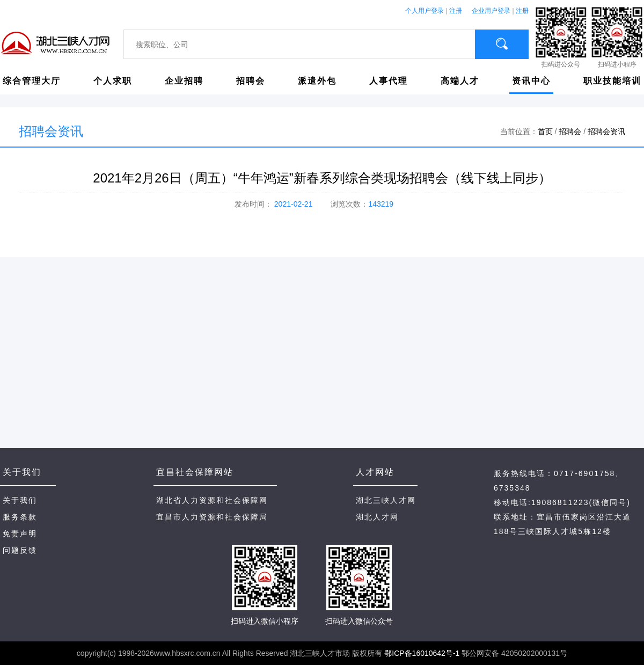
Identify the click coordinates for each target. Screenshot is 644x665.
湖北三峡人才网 (386, 500)
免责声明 (20, 534)
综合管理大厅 (32, 81)
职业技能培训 (612, 81)
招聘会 (251, 81)
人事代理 (389, 81)
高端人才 (460, 81)
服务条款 (20, 517)
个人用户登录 (425, 11)
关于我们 (20, 500)
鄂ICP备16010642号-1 (422, 653)
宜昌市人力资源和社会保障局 (212, 517)
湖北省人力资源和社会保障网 (212, 500)
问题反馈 (20, 550)
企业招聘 (184, 81)
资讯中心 (531, 81)
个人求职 (113, 81)
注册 (456, 11)
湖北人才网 (377, 517)
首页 (545, 131)
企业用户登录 (491, 11)
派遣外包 (317, 81)
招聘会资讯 (606, 131)
